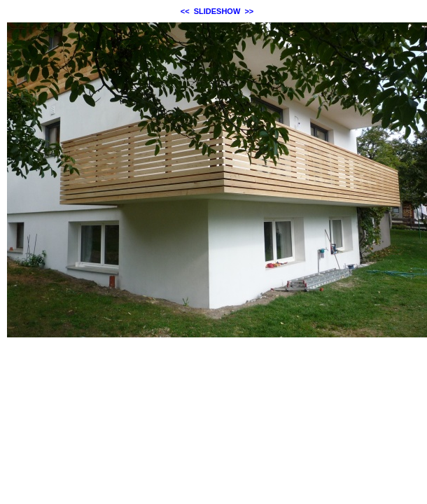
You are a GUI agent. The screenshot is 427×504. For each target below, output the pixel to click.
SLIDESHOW (217, 11)
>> (249, 11)
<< (185, 11)
